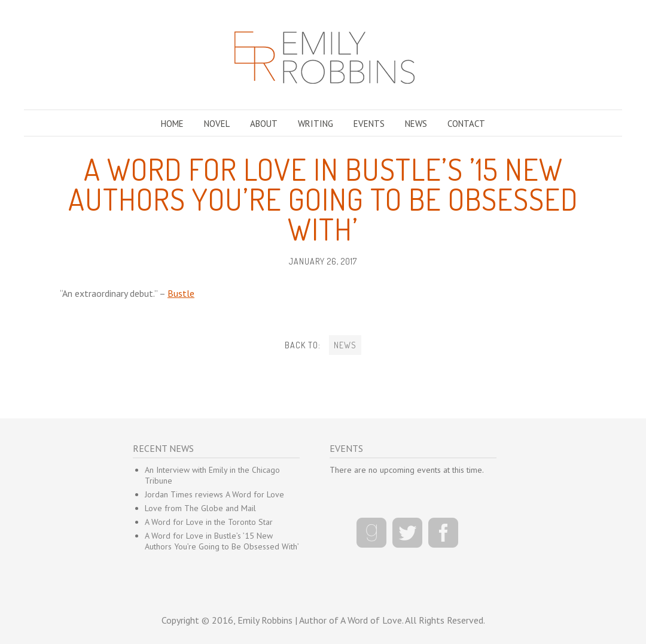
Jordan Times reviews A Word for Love (214, 494)
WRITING (316, 124)
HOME (172, 124)
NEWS (416, 124)
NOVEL (217, 124)
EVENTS (369, 124)
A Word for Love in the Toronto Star (209, 522)
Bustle (181, 293)
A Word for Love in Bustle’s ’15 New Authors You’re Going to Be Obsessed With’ (222, 541)
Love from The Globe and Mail (200, 508)
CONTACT (466, 124)
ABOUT (264, 124)
